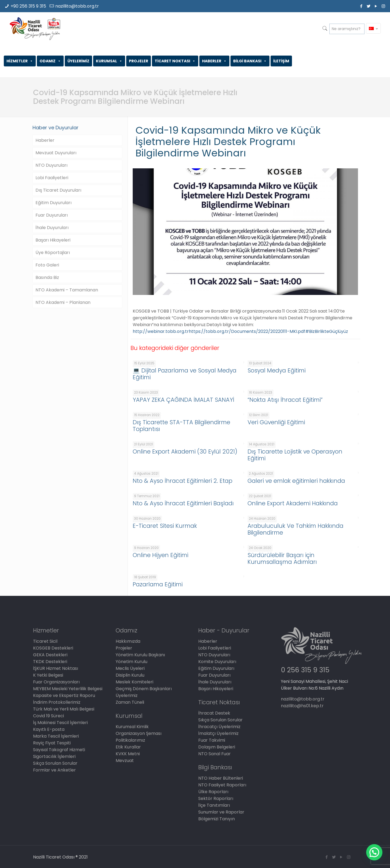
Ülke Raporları (213, 792)
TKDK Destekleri (50, 662)
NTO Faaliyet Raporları (222, 785)
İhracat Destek (214, 713)
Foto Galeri (47, 265)
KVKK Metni (128, 754)
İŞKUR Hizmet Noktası (56, 668)
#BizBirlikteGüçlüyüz (327, 331)
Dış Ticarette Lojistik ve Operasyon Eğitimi (295, 455)
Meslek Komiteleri (134, 682)
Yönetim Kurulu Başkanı (140, 655)
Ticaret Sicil (45, 641)
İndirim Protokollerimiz (57, 702)
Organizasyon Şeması (139, 733)
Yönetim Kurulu (131, 662)
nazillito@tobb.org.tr (77, 6)
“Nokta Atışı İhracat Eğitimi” (285, 400)
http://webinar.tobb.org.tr (161, 331)
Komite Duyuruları (217, 662)
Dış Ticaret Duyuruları (58, 190)
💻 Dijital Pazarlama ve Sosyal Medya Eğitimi (185, 374)
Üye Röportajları (53, 253)
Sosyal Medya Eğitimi (277, 370)
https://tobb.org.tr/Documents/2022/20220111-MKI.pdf (247, 331)
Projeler (124, 648)
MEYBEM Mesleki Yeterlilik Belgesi (68, 689)
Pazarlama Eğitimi (158, 584)
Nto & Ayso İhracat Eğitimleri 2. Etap (183, 481)
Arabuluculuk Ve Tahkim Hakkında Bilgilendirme (295, 529)
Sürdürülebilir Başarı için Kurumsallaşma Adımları (282, 558)
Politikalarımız (130, 740)
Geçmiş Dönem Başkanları (144, 689)
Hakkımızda (128, 641)
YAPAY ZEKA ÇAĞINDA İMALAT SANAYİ (183, 400)
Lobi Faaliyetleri (52, 178)
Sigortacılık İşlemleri (54, 756)
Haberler (45, 140)
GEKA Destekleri (50, 655)
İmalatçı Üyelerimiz (218, 733)
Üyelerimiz (127, 695)
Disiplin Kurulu (130, 675)
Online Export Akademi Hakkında (293, 503)
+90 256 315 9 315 (28, 6)
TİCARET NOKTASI (175, 61)
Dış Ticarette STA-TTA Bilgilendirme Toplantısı (181, 426)
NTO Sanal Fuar (214, 754)
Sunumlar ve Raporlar (221, 812)
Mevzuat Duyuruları (56, 153)
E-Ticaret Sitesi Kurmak (165, 526)
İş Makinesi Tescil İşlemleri (60, 723)
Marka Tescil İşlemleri (56, 736)
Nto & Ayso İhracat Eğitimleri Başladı (183, 503)
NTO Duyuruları (51, 165)
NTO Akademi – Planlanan (63, 302)
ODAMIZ (50, 61)
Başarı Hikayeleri (53, 240)
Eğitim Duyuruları (53, 203)
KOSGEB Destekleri (53, 648)
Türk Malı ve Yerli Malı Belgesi (64, 709)
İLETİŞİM (281, 61)
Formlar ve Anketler (54, 770)
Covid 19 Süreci (48, 716)
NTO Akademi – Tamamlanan (67, 290)
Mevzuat (125, 761)
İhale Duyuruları (52, 228)
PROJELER (139, 61)
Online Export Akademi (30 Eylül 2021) (185, 451)
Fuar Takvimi (212, 740)
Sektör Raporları (216, 798)
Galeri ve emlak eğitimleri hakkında (296, 481)
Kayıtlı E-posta (49, 729)
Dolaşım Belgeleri (217, 747)
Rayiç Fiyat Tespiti (52, 743)
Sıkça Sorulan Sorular (55, 763)
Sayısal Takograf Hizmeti (59, 750)
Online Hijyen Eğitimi (160, 555)
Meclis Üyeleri (130, 668)
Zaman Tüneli (130, 702)
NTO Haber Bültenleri (221, 778)
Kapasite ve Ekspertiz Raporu (64, 695)
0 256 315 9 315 (305, 670)
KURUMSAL (109, 61)
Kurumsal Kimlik (132, 727)
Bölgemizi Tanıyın (217, 819)
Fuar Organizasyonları (56, 682)
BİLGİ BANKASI (250, 61)
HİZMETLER (20, 61)
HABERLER (214, 61)
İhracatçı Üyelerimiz (219, 727)
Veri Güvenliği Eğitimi (276, 422)
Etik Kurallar (128, 747)
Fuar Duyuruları (52, 215)
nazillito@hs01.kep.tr (302, 706)
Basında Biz (47, 277)
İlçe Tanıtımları (214, 805)
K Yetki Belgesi (48, 675)
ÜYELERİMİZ (78, 61)
